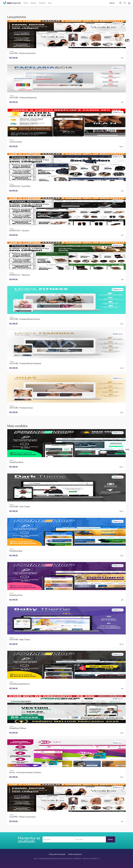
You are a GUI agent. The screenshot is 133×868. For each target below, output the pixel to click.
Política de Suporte (75, 854)
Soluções (42, 3)
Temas (26, 3)
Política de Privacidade (57, 854)
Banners (34, 3)
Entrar (112, 3)
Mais (50, 3)
